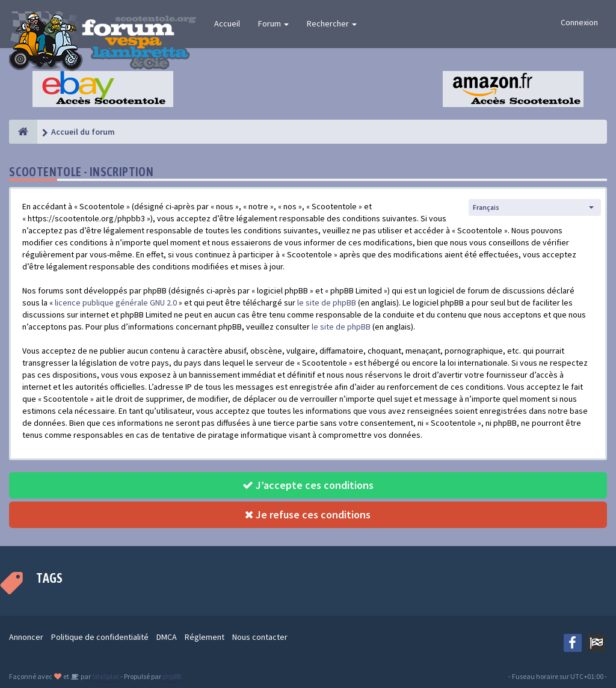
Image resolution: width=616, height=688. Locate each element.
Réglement (205, 637)
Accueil (227, 23)
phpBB (172, 676)
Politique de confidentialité (100, 637)
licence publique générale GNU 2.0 (116, 303)
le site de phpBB (327, 303)
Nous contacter (260, 637)
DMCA (167, 637)
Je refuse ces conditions (308, 514)
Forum (273, 23)
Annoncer (26, 637)
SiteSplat (105, 676)
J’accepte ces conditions (308, 485)
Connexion (579, 22)
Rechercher (332, 23)
